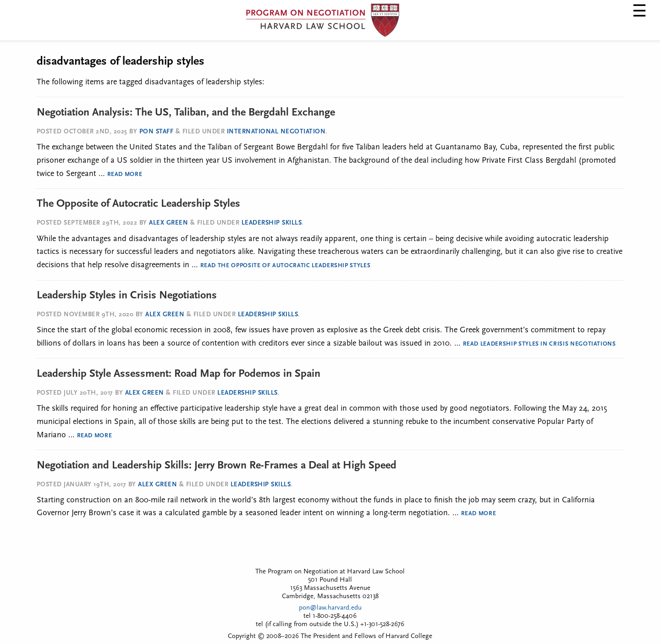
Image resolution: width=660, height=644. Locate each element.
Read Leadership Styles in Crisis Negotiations (539, 344)
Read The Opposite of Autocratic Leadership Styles (286, 266)
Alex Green (168, 223)
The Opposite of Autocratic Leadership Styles (138, 204)
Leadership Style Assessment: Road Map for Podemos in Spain (179, 374)
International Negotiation (276, 132)
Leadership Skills (272, 223)
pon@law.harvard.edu (330, 608)
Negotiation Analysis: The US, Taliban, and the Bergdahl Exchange (186, 113)
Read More (125, 174)
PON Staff (157, 132)
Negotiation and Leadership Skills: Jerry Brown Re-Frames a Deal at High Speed (217, 466)
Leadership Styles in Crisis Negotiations (127, 296)
